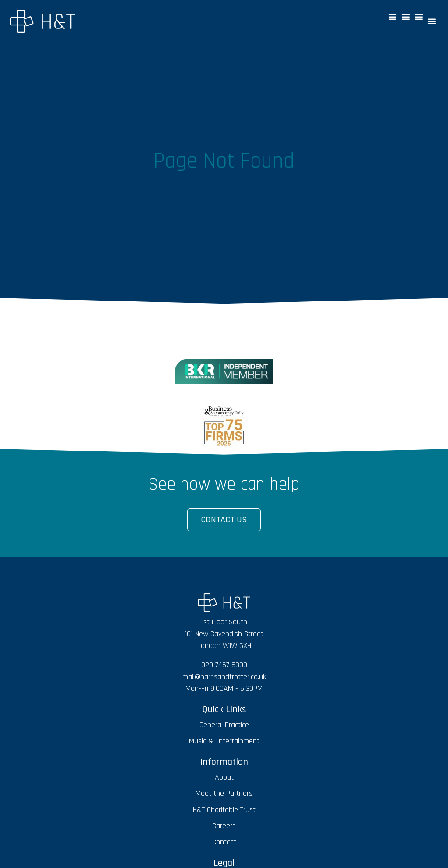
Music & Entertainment (224, 741)
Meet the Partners (224, 793)
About (224, 777)
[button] (392, 17)
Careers (224, 826)
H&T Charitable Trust (224, 810)
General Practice (224, 725)
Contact (224, 842)
